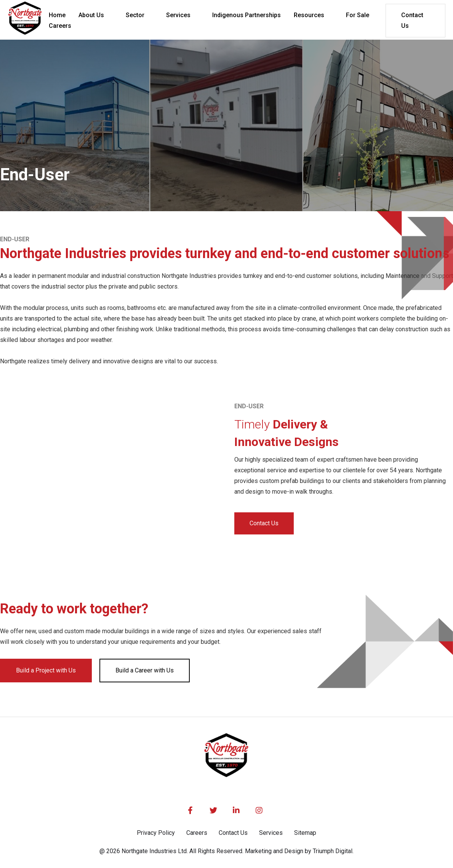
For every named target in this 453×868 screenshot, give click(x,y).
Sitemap (305, 833)
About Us (91, 15)
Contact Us (412, 20)
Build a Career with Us (145, 670)
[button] (96, 15)
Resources (309, 15)
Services (178, 15)
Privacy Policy (156, 833)
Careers (197, 833)
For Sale (358, 15)
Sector (135, 15)
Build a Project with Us (46, 670)
